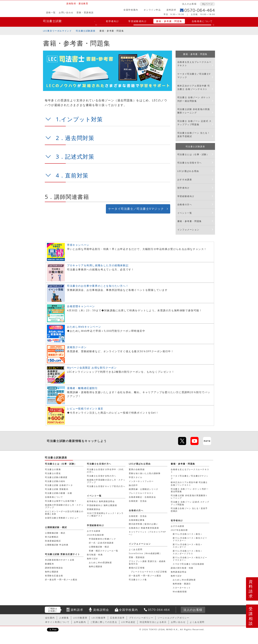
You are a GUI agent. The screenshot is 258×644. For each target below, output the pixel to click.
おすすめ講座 (185, 180)
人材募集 (64, 618)
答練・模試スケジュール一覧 (104, 551)
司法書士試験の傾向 (55, 481)
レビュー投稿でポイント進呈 (85, 408)
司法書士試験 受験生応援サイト (62, 554)
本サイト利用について (57, 622)
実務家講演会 (94, 509)
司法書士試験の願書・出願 (58, 493)
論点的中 (133, 485)
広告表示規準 (117, 618)
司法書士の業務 (53, 469)
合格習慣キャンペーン (81, 306)
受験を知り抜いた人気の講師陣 (145, 473)
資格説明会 (101, 610)
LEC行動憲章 (80, 618)
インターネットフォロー (141, 481)
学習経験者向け (137, 21)
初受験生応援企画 (54, 576)
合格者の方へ (185, 204)
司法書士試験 (52, 21)
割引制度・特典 (95, 555)
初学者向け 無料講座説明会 (101, 501)
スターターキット (182, 588)
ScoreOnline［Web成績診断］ (145, 553)
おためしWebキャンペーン (84, 327)
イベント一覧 (185, 213)
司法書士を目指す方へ (190, 163)
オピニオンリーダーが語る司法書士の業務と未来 (64, 513)
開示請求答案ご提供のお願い (144, 524)
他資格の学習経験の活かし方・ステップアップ (64, 506)
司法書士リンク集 (138, 579)
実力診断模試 (52, 537)
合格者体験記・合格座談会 (142, 497)
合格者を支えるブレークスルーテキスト (194, 64)
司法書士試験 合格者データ (59, 485)
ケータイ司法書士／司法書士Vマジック (136, 209)
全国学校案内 (131, 10)
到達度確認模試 (53, 541)
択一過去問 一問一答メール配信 (145, 576)
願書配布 (49, 564)
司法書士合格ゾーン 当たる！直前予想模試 (194, 135)
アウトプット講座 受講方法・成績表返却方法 (147, 562)
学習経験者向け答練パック (102, 539)
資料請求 (171, 10)
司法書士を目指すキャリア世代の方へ (106, 486)
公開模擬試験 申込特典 (57, 545)
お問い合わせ (66, 12)
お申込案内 (80, 622)
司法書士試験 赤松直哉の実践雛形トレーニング (194, 111)
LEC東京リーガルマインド (57, 31)
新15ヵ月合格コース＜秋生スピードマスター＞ (190, 559)
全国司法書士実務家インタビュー (62, 518)
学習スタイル (136, 477)
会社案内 (50, 618)
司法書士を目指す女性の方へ (102, 476)
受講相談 (251, 616)
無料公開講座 (96, 566)
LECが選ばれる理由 (188, 171)
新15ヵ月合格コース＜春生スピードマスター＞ (190, 539)
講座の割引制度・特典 (182, 568)
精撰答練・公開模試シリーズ (144, 489)
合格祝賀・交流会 (138, 501)
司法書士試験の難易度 (56, 477)
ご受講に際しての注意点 (104, 622)
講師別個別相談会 (54, 568)
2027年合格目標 (179, 530)
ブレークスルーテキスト (141, 493)
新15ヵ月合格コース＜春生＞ (188, 534)
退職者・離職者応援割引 (82, 388)
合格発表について (202, 21)
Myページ (207, 4)
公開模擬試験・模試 (99, 547)
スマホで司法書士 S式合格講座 (188, 564)
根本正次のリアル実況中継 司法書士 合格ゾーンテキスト (194, 87)
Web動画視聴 (180, 592)
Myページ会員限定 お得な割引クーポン (92, 368)
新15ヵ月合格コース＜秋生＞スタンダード (188, 546)
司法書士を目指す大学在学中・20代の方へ (105, 471)
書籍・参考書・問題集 (169, 21)
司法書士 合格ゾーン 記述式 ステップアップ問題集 (194, 123)
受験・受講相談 (85, 12)
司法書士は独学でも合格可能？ (61, 501)
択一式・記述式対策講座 (101, 543)
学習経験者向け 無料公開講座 (102, 505)
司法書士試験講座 (86, 31)
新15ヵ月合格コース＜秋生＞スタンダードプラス (188, 552)
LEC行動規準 (99, 618)
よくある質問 (136, 549)
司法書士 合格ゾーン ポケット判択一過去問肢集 (194, 99)
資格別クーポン (77, 347)
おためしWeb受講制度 (184, 580)
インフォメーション (188, 230)
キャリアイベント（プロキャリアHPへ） (147, 533)
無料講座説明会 (179, 572)
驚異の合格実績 (137, 469)
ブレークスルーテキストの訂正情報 (149, 572)
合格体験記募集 (137, 520)
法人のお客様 (189, 4)
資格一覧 (51, 12)
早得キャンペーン (78, 245)
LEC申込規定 (128, 622)
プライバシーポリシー (141, 618)
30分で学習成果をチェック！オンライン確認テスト (105, 514)
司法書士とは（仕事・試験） (193, 154)
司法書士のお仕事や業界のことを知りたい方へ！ (98, 286)
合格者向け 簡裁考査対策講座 (144, 528)
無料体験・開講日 (182, 584)
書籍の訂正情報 (137, 568)
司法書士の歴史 (53, 473)
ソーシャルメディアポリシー (174, 618)
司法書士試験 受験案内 (57, 489)
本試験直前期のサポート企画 (60, 560)
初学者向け (112, 21)
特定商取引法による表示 (153, 622)
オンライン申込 (152, 10)
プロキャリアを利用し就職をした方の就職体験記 (98, 265)
